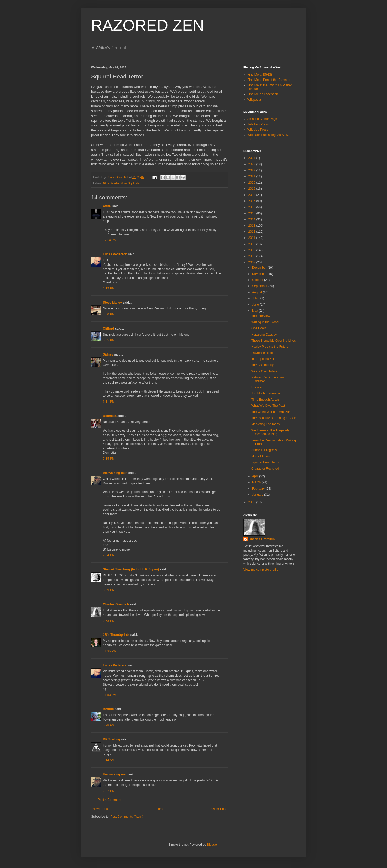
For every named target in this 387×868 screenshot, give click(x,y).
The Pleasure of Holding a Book (273, 418)
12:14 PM (110, 240)
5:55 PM (109, 340)
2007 (252, 262)
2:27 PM (109, 791)
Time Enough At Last (266, 400)
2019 (252, 189)
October (258, 280)
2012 (252, 232)
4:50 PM (109, 314)
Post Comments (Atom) (127, 817)
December (260, 268)
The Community (262, 365)
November (260, 274)
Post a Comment (109, 800)
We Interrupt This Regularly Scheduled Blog (270, 432)
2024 (252, 158)
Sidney (108, 354)
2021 (252, 176)
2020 (252, 183)
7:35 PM (109, 459)
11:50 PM (110, 695)
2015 (252, 213)
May (255, 311)
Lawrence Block (262, 353)
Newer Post (101, 809)
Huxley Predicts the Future (270, 347)
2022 (252, 170)
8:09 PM (109, 590)
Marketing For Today (266, 424)
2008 (252, 256)
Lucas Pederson (115, 254)
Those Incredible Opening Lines (273, 341)
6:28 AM (109, 725)
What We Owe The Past (268, 406)
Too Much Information (266, 393)
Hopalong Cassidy (264, 335)
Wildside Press (258, 130)
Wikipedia (254, 100)
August (257, 292)
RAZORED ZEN (148, 25)
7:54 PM (109, 555)
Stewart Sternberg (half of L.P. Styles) (131, 569)
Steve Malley (112, 303)
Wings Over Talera (264, 371)
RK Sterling (111, 739)
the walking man (115, 473)
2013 (252, 226)
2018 (252, 195)
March (257, 482)
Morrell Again (260, 456)
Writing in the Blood (265, 322)
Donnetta (110, 416)
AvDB (107, 206)
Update (256, 387)
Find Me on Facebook (263, 94)
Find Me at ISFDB (260, 75)
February (259, 489)
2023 (252, 164)
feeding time (119, 183)
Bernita (108, 709)
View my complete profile (261, 570)
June (256, 305)
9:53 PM (109, 621)
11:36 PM (110, 651)
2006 (252, 502)
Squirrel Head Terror (265, 462)
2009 (252, 250)
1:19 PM (109, 288)
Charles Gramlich (116, 604)
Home (160, 809)
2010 (252, 244)
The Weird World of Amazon (271, 412)
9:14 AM (109, 760)
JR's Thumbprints (116, 635)
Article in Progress (264, 450)
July (255, 298)
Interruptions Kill (263, 359)
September (260, 286)
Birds (106, 183)
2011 (252, 238)
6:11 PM (109, 402)
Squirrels (134, 183)
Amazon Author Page (262, 119)
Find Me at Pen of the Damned (269, 80)
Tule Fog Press (258, 124)
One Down (259, 328)
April (256, 476)
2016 (252, 207)
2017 (252, 201)
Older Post (219, 809)
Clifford (109, 329)
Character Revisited (265, 469)
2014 (252, 219)
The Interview (261, 316)
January (258, 495)
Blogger (212, 845)
